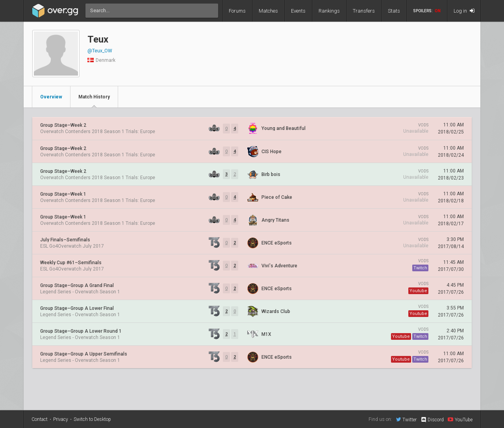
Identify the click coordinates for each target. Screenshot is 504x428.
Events (298, 11)
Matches (268, 11)
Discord (432, 420)
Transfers (364, 11)
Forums (237, 11)
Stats (394, 11)
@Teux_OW (100, 51)
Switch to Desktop (92, 419)
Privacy (61, 419)
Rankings (329, 11)
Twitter (406, 419)
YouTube (460, 419)
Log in (464, 11)
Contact (40, 419)
